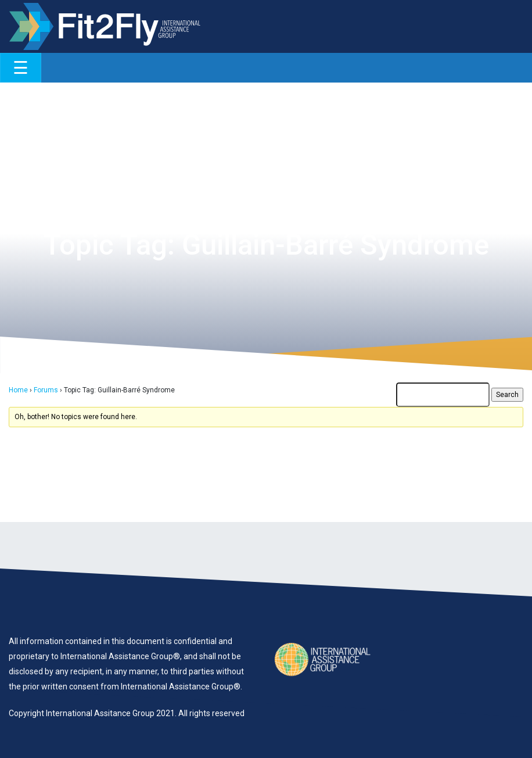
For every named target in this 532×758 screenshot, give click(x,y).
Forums (46, 390)
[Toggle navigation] (21, 68)
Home (18, 390)
